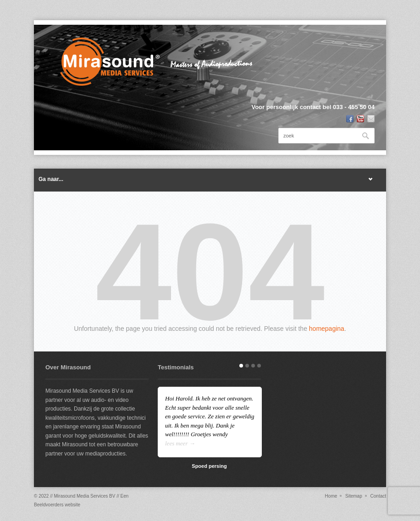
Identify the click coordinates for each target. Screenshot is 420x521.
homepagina (327, 329)
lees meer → (180, 443)
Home (331, 496)
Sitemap (354, 496)
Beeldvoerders (49, 505)
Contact (378, 496)
